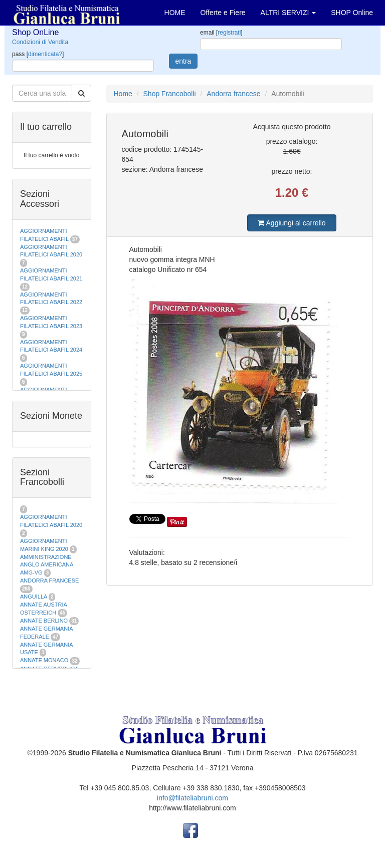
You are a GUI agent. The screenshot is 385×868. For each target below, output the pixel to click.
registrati (229, 33)
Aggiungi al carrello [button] (292, 223)
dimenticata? (45, 54)
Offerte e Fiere (223, 13)
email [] (221, 33)
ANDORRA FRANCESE (49, 581)
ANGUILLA (34, 597)
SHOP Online (352, 13)
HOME (175, 13)
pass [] (38, 54)
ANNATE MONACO (44, 660)
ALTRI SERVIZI (288, 13)
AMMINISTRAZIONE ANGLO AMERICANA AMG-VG (47, 565)
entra (183, 61)
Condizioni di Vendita (40, 42)
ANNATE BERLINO (44, 621)
